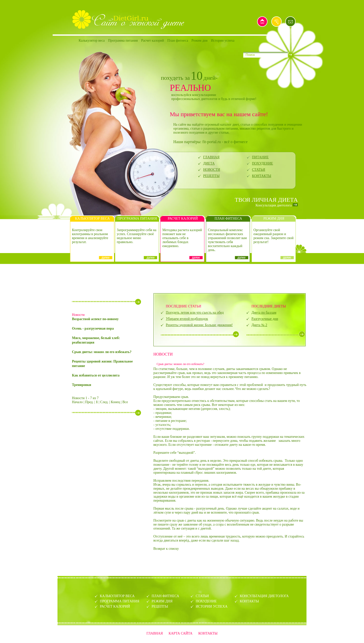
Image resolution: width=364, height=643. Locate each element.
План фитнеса (178, 41)
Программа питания (123, 41)
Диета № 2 (259, 325)
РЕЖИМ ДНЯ (162, 601)
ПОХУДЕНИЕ (263, 163)
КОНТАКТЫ (262, 176)
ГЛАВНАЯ (211, 157)
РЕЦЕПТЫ (211, 176)
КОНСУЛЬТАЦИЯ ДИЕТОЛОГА (264, 596)
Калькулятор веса (92, 41)
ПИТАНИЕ (260, 157)
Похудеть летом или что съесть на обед (195, 313)
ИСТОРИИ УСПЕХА (212, 606)
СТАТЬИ (259, 170)
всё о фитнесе (236, 142)
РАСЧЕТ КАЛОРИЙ (115, 606)
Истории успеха (223, 41)
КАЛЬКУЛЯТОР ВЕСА (117, 596)
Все (125, 402)
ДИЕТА (209, 163)
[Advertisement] (182, 278)
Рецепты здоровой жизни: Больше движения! (199, 325)
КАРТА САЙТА (181, 633)
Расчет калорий (153, 41)
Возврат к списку (166, 549)
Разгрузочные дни (265, 319)
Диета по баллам (264, 313)
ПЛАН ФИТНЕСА (165, 596)
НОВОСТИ (212, 170)
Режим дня (199, 41)
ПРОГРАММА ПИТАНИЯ (120, 601)
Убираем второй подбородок (187, 319)
